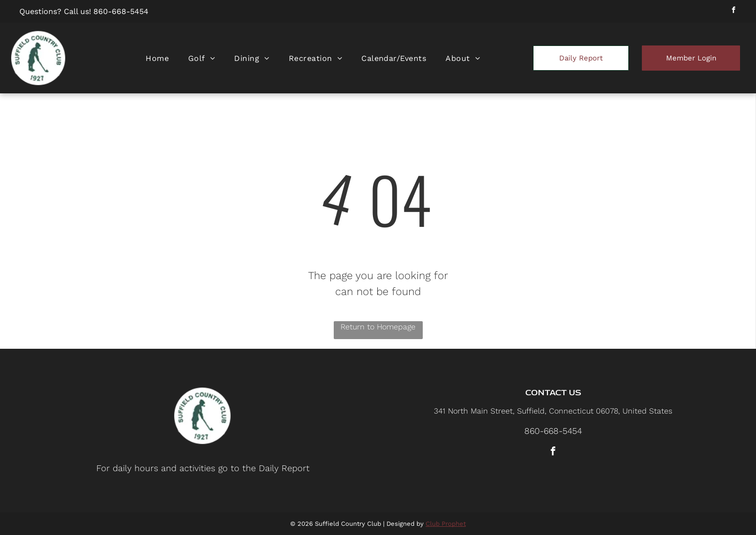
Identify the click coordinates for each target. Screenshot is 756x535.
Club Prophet (446, 524)
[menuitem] (157, 58)
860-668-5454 (121, 11)
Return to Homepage (378, 327)
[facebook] (733, 11)
